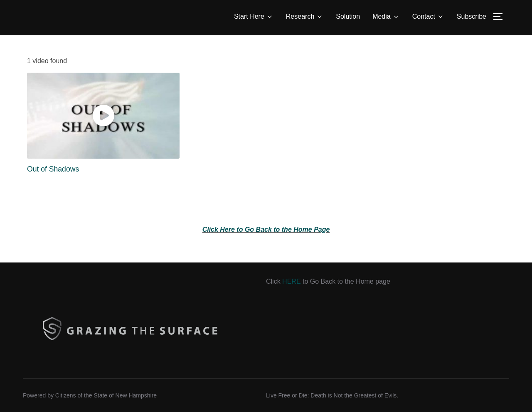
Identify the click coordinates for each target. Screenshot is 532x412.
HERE (291, 281)
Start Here (254, 17)
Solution (348, 16)
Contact (428, 17)
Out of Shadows (53, 169)
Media (386, 17)
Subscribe (472, 16)
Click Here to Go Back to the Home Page (266, 229)
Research (305, 17)
